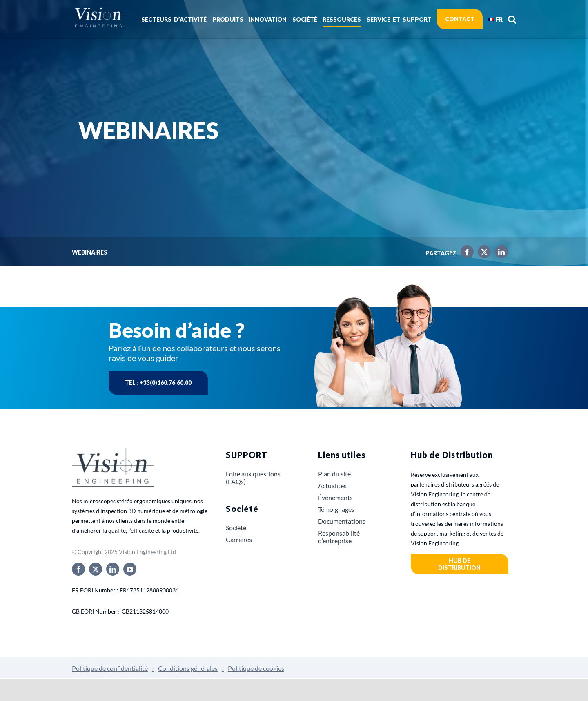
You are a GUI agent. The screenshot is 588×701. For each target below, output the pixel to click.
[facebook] (78, 569)
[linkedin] (113, 569)
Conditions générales (188, 668)
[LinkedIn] (499, 253)
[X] (482, 253)
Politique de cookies (256, 668)
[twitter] (96, 569)
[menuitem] (496, 19)
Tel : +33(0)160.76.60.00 (158, 383)
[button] (512, 19)
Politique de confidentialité (110, 668)
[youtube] (130, 569)
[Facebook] (465, 253)
